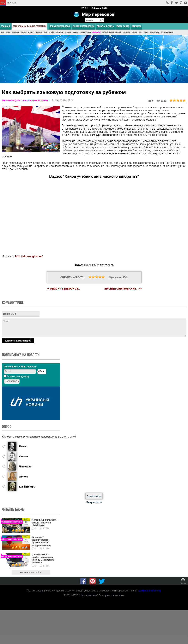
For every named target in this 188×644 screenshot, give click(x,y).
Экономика (15, 32)
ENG (15, 3)
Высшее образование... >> (123, 289)
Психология (126, 32)
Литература (59, 32)
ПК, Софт (51, 32)
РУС (3, 3)
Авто (2, 32)
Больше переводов (60, 26)
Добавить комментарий (18, 341)
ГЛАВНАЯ (5, 26)
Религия (134, 32)
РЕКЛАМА (137, 26)
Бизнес (8, 32)
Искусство (39, 32)
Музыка (76, 32)
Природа (118, 32)
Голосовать (94, 496)
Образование (97, 32)
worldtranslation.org (150, 590)
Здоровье (24, 32)
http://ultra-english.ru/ (29, 256)
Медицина (68, 32)
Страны (146, 32)
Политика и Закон (108, 32)
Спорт (140, 32)
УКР (9, 3)
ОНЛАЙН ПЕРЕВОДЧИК (83, 26)
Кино (45, 32)
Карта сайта (123, 26)
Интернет (31, 32)
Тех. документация (167, 32)
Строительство (155, 32)
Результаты (94, 502)
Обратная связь (105, 26)
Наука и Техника (85, 32)
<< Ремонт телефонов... (64, 288)
